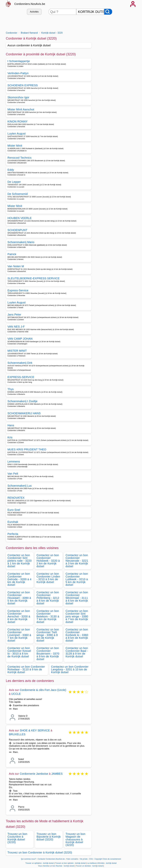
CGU (91, 859)
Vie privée (84, 859)
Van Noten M (16, 266)
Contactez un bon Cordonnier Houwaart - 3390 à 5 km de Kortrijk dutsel (19, 598)
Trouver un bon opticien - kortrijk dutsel (70, 863)
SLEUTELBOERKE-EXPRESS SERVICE (34, 278)
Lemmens (14, 462)
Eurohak (13, 522)
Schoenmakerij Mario (21, 242)
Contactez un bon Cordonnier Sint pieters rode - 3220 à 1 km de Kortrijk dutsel (20, 561)
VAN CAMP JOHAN (20, 339)
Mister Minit (15, 146)
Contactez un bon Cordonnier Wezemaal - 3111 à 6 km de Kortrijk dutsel (77, 598)
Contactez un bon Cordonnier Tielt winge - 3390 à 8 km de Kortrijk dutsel (48, 635)
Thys (11, 389)
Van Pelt (13, 474)
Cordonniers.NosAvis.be (30, 4)
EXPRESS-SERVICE (21, 377)
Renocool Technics (19, 158)
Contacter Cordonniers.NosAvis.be (51, 859)
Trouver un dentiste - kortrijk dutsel (89, 866)
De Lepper (14, 182)
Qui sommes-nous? (28, 859)
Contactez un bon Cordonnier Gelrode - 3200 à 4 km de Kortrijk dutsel (19, 579)
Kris (10, 437)
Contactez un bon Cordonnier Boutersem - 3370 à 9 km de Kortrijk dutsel (48, 654)
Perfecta (13, 534)
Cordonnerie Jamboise (34, 774)
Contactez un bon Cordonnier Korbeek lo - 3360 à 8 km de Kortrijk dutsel (77, 635)
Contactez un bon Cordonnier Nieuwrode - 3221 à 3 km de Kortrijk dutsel (77, 561)
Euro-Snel (14, 510)
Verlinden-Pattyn (18, 73)
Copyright (98, 859)
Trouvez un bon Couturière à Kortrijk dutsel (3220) (17, 838)
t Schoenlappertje (19, 61)
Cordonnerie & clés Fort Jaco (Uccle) (43, 690)
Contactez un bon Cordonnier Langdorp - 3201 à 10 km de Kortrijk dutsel (70, 669)
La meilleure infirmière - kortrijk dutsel (102, 863)
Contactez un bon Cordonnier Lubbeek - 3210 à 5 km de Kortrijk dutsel (77, 579)
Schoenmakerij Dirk (20, 363)
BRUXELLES (17, 734)
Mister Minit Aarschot (21, 109)
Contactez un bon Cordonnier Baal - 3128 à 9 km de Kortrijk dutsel (77, 652)
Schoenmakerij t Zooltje (22, 401)
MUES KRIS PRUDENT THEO (27, 449)
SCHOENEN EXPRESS (23, 85)
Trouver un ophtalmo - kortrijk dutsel (39, 863)
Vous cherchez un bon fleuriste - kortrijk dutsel (56, 866)
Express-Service (18, 290)
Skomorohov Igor (18, 97)
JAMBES (57, 774)
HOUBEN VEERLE (20, 218)
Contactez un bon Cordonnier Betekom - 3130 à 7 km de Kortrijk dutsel (48, 616)
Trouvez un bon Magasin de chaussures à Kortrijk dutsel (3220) (76, 839)
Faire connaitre (72, 859)
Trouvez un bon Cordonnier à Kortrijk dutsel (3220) (40, 852)
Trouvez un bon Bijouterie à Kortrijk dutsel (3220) (49, 837)
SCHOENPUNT (17, 230)
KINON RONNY (18, 121)
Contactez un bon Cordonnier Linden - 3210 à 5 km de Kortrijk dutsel (48, 578)
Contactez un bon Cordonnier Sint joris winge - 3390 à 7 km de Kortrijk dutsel (77, 616)
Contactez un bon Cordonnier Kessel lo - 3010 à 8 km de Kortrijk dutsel (19, 652)
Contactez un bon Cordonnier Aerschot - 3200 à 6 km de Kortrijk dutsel (19, 616)
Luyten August (17, 134)
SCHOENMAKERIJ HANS (24, 413)
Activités (34, 12)
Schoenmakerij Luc (20, 486)
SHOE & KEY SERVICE (35, 730)
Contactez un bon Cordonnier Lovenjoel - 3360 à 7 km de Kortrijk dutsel (19, 635)
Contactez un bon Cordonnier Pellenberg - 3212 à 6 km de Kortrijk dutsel (48, 598)
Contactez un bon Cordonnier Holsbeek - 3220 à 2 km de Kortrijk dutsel (48, 561)
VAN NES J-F (16, 327)
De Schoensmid (18, 194)
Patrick (12, 254)
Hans (11, 425)
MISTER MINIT (17, 351)
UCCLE (16, 694)
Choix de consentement (112, 859)
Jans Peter (14, 315)
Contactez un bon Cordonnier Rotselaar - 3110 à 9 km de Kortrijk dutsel (26, 669)
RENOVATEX (16, 498)
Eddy (11, 170)
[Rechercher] (108, 12)
